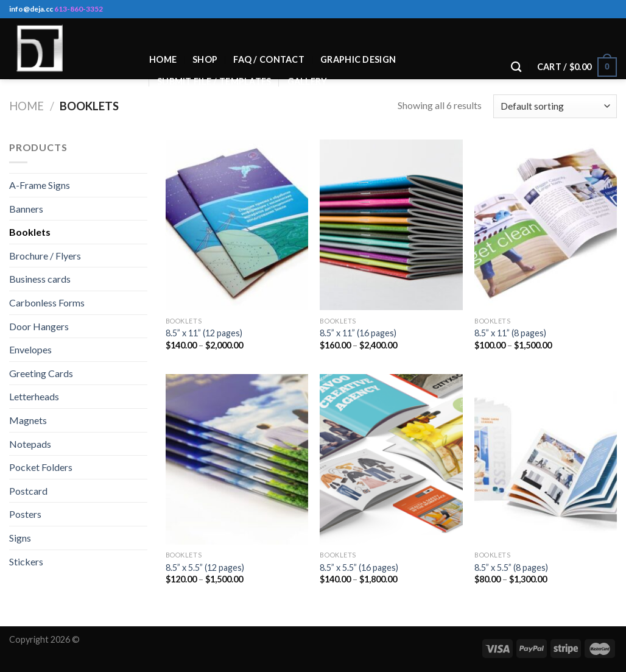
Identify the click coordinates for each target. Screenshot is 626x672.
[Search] (516, 67)
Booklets (30, 232)
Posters (25, 514)
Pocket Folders (41, 467)
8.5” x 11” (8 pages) (510, 333)
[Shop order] (555, 106)
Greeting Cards (41, 373)
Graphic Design (358, 59)
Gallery (308, 81)
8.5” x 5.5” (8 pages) (511, 568)
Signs (20, 538)
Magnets (28, 420)
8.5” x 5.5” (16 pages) (359, 568)
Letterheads (34, 396)
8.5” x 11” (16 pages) (358, 333)
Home (163, 59)
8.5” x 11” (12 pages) (204, 333)
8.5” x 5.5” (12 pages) (205, 568)
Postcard (28, 491)
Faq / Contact (269, 59)
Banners (26, 209)
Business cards (40, 279)
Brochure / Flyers (45, 256)
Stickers (26, 561)
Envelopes (30, 349)
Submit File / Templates (214, 81)
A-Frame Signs (40, 185)
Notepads (30, 444)
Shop (205, 59)
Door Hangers (39, 326)
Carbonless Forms (47, 302)
